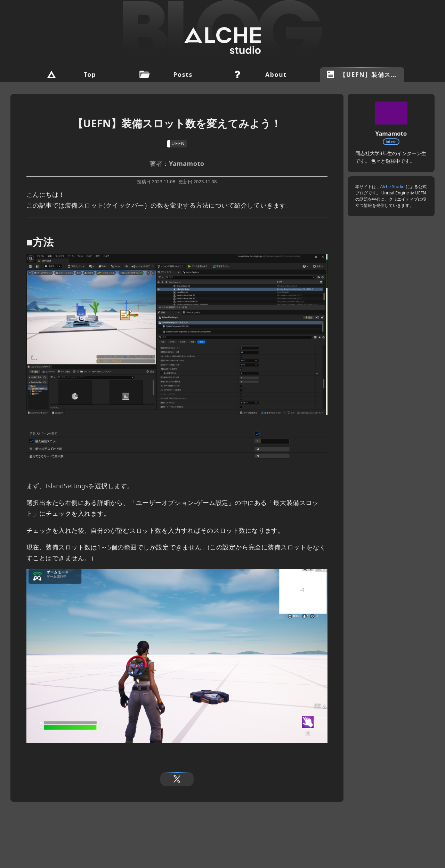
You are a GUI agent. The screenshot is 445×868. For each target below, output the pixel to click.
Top (90, 74)
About (276, 74)
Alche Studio (393, 187)
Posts (183, 74)
